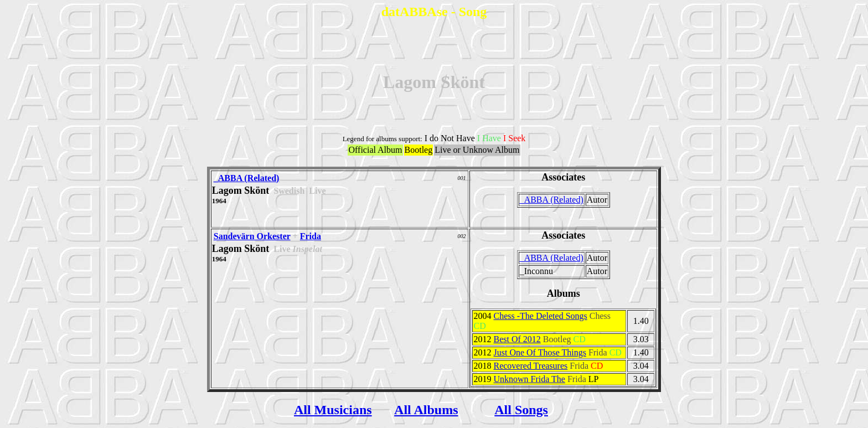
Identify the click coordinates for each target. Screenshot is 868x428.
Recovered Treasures (530, 366)
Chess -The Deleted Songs (540, 316)
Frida (311, 236)
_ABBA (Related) (247, 178)
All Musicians (333, 410)
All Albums (426, 410)
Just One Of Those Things (539, 352)
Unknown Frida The (529, 379)
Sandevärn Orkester (252, 236)
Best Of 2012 (517, 339)
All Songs (521, 410)
